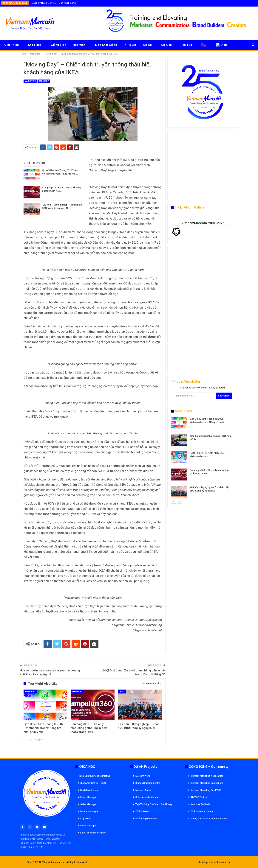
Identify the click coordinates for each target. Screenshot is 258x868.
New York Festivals (200, 804)
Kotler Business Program (93, 833)
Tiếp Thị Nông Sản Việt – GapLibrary (154, 804)
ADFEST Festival (199, 797)
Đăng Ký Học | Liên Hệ (44, 3)
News (122, 691)
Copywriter (86, 819)
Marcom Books (143, 790)
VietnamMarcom (223, 862)
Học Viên (79, 45)
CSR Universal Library (202, 811)
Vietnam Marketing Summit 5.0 (207, 783)
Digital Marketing (89, 790)
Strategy (44, 81)
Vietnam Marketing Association (207, 776)
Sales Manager (88, 804)
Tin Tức (187, 45)
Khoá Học (35, 45)
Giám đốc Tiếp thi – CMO (93, 783)
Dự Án (148, 45)
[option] (203, 458)
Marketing (30, 81)
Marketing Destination (147, 819)
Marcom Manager (89, 811)
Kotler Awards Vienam (147, 797)
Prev (28, 740)
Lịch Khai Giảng (67, 3)
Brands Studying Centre (148, 783)
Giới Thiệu (11, 45)
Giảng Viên (58, 45)
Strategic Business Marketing (94, 776)
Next (38, 740)
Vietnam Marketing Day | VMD (206, 790)
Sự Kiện (167, 45)
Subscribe (224, 396)
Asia (221, 45)
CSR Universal (143, 811)
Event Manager (88, 826)
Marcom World (143, 776)
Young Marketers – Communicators (209, 819)
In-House (130, 45)
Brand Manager (88, 797)
